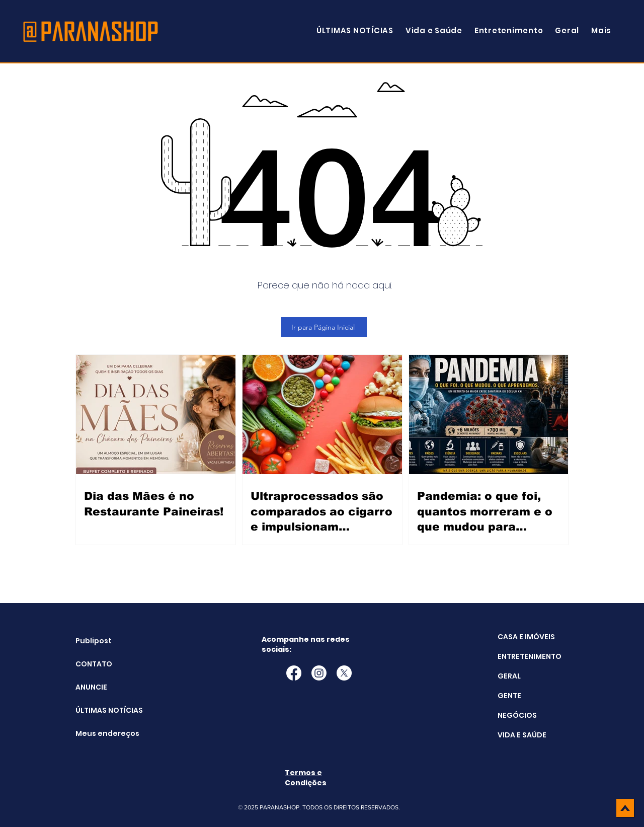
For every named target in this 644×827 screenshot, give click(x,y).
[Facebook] (294, 673)
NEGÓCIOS (517, 715)
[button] (601, 30)
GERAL (509, 676)
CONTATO (94, 664)
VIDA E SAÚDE (522, 735)
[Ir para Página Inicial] (324, 327)
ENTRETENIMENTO (530, 656)
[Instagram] (319, 673)
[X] (344, 673)
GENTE (509, 696)
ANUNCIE (91, 687)
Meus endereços (101, 733)
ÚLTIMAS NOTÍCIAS (101, 710)
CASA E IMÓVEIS (526, 637)
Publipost (94, 641)
